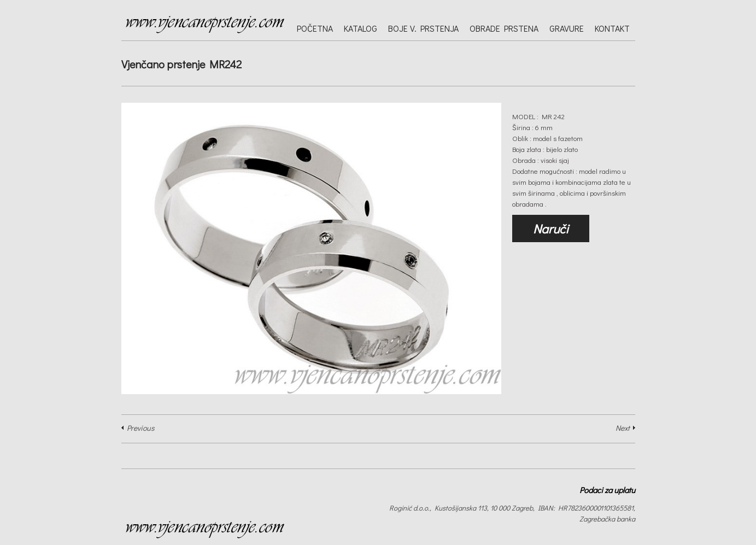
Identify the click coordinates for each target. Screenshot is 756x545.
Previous (140, 428)
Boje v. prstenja (423, 28)
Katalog (361, 28)
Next (623, 428)
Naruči (551, 228)
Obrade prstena (504, 28)
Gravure (567, 28)
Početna (315, 28)
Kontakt (612, 28)
